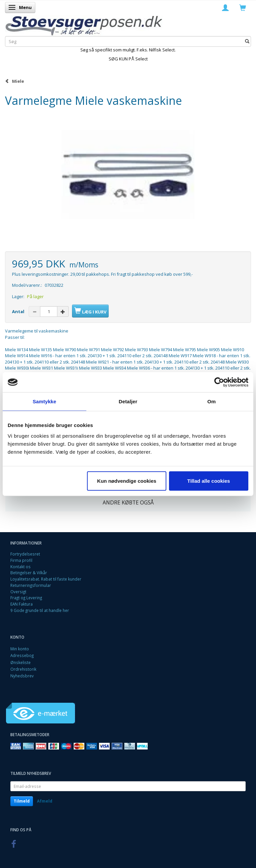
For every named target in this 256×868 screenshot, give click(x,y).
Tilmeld (22, 801)
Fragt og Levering (26, 598)
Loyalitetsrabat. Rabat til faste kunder (46, 579)
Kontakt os (20, 567)
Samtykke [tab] (44, 401)
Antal (19, 311)
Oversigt (18, 592)
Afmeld (45, 801)
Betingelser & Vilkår (29, 573)
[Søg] (247, 41)
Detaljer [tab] (128, 401)
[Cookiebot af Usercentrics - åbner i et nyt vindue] (219, 382)
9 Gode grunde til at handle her (40, 610)
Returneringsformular (31, 585)
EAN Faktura (21, 604)
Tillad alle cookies (209, 481)
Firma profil (21, 560)
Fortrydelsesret (25, 554)
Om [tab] (211, 401)
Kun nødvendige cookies (127, 481)
